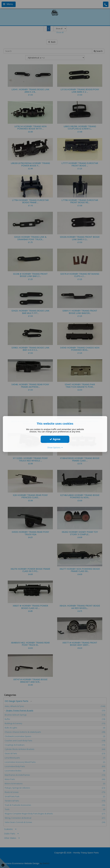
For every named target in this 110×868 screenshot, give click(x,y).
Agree (55, 439)
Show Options (55, 447)
